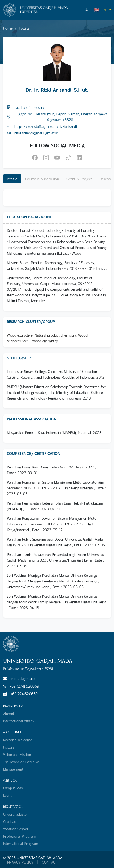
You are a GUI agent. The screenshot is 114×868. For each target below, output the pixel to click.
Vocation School (15, 829)
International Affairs (18, 721)
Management (13, 769)
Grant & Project (79, 179)
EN (100, 10)
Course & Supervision (42, 179)
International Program (21, 843)
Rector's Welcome (18, 740)
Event (7, 795)
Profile (12, 179)
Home (8, 28)
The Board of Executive (21, 762)
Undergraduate (15, 814)
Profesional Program (20, 836)
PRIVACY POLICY (20, 862)
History (9, 747)
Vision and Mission (17, 754)
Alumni (8, 713)
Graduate (10, 821)
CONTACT (50, 862)
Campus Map (13, 788)
